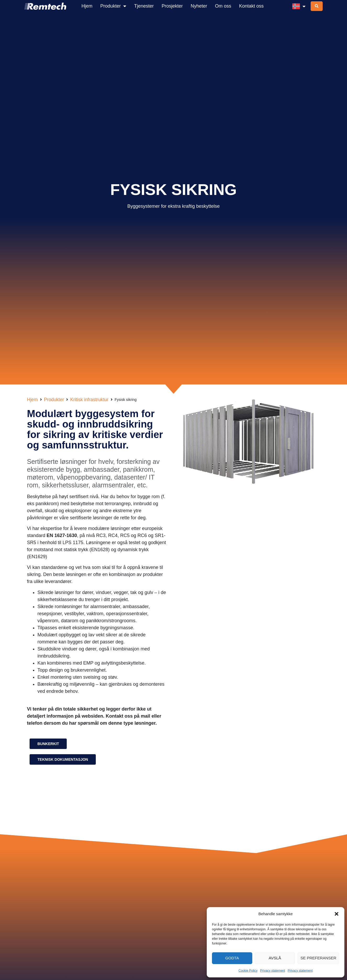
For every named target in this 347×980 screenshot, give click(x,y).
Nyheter (199, 6)
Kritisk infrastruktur (89, 400)
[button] (337, 914)
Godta (232, 958)
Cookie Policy (248, 971)
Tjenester (144, 6)
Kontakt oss (251, 6)
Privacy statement (273, 971)
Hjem (87, 6)
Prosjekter (172, 6)
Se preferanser (318, 958)
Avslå (275, 958)
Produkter (113, 6)
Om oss (223, 6)
